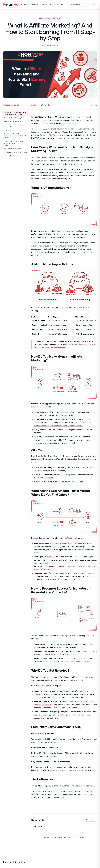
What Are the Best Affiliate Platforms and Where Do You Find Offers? (15, 136)
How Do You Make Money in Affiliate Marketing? (15, 126)
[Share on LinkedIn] (49, 105)
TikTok (82, 701)
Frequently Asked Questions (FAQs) (15, 152)
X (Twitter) (90, 701)
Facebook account (44, 705)
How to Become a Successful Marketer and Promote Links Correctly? (13, 143)
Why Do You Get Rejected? (13, 149)
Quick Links (59, 4)
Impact (73, 543)
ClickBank (55, 543)
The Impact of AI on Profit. (80, 662)
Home (26, 4)
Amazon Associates (58, 573)
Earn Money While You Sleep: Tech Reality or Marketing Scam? (15, 113)
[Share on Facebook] (45, 105)
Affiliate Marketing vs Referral (13, 121)
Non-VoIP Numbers (46, 686)
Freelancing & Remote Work (50, 18)
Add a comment (38, 826)
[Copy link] (52, 105)
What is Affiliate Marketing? (13, 118)
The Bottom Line (9, 156)
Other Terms (10, 130)
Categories (35, 5)
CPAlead (51, 557)
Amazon (83, 691)
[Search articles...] (76, 5)
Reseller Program (48, 4)
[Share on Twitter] (42, 105)
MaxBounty (64, 543)
